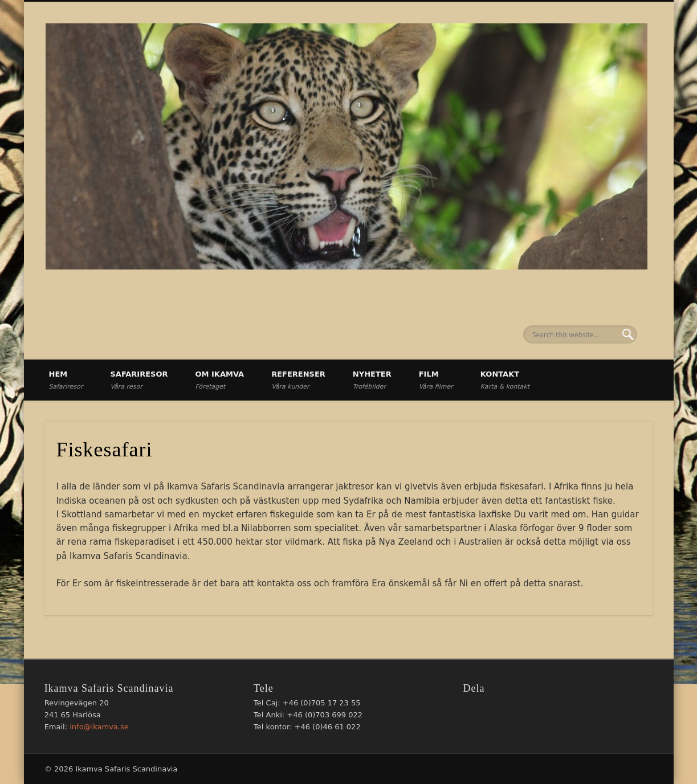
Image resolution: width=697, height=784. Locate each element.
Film (436, 380)
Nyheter (372, 380)
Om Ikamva (220, 380)
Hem (66, 380)
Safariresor (139, 380)
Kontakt (505, 380)
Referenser (298, 380)
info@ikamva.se (99, 727)
